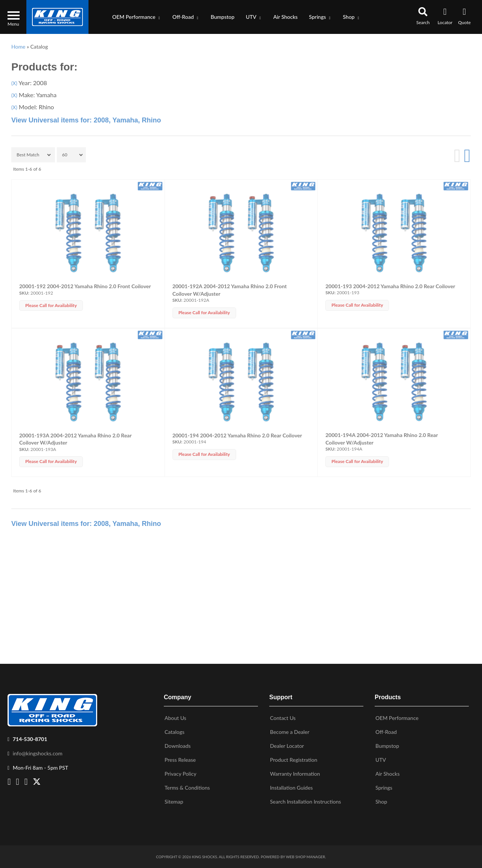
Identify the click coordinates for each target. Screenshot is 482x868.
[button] (137, 17)
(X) (14, 83)
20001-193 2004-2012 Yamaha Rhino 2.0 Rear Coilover (390, 286)
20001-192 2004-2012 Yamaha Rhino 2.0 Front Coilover (85, 286)
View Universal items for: (86, 120)
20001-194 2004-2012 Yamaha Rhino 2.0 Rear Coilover (237, 435)
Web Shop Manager (305, 857)
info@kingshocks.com (38, 753)
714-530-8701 (30, 739)
